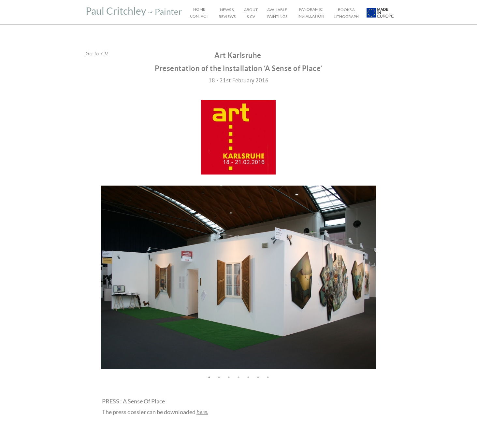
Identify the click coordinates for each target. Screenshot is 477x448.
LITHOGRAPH (346, 16)
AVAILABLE (277, 10)
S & (232, 10)
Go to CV (97, 54)
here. (202, 412)
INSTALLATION (311, 16)
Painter (168, 11)
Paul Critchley (116, 11)
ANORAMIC (312, 9)
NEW (224, 10)
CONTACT (199, 16)
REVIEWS (227, 16)
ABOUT (251, 10)
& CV (251, 16)
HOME (199, 9)
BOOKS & (346, 10)
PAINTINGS (277, 16)
